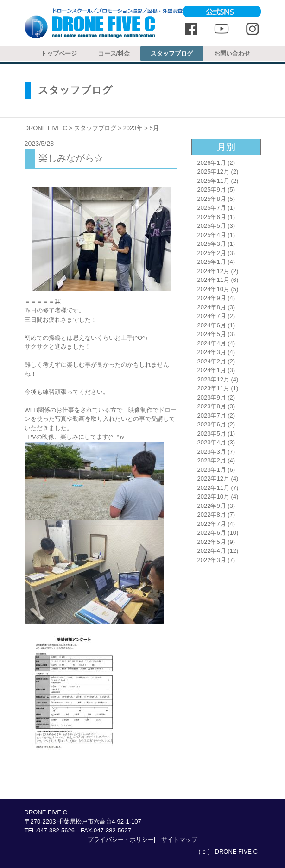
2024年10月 (213, 289)
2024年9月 (212, 298)
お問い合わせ (232, 53)
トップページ (59, 53)
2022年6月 (212, 533)
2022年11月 (213, 488)
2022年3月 (212, 560)
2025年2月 (212, 253)
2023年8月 (212, 406)
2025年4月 (212, 235)
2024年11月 (213, 280)
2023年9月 (212, 397)
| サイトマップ (176, 840)
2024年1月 (212, 370)
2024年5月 (212, 334)
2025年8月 (212, 199)
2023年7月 (212, 415)
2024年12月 (213, 271)
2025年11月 (213, 181)
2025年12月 (213, 172)
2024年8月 (212, 307)
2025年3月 (212, 244)
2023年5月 (212, 434)
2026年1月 (212, 163)
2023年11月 (213, 388)
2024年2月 (212, 361)
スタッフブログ (172, 53)
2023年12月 (213, 379)
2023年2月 (212, 460)
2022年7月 (212, 524)
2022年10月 (213, 496)
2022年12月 (213, 478)
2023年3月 (212, 452)
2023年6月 (212, 424)
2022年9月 (212, 506)
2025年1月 (212, 262)
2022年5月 (212, 542)
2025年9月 (212, 190)
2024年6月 (212, 325)
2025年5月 (212, 226)
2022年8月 (212, 515)
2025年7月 (212, 208)
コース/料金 (114, 53)
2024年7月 (212, 316)
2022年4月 (212, 551)
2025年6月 (212, 217)
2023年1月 (212, 470)
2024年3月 (212, 352)
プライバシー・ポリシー (121, 840)
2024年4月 (212, 343)
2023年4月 (212, 442)
